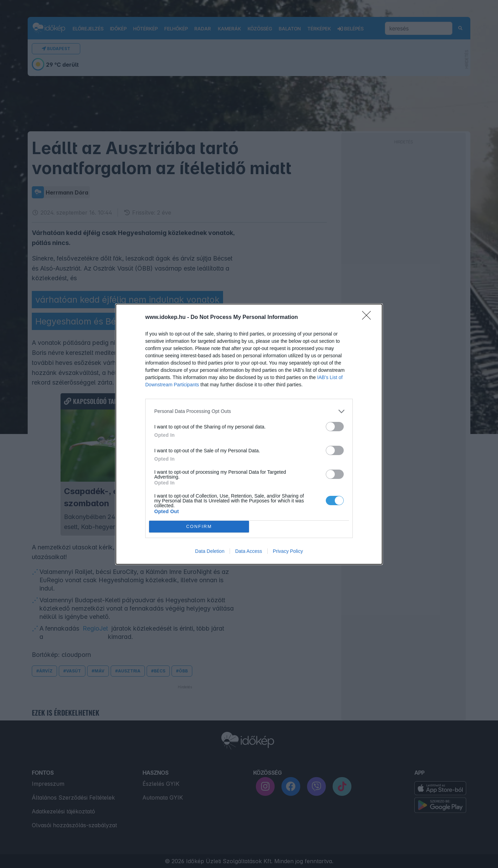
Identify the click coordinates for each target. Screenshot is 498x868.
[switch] (335, 427)
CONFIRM (199, 526)
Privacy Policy (288, 551)
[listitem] (249, 411)
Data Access (249, 551)
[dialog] (249, 434)
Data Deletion (210, 551)
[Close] (369, 318)
